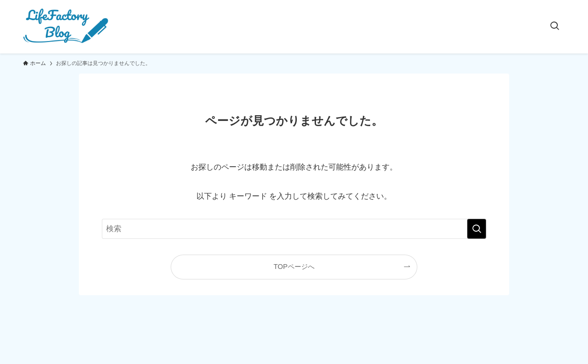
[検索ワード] (294, 229)
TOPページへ (294, 267)
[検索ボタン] (555, 27)
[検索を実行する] (477, 229)
